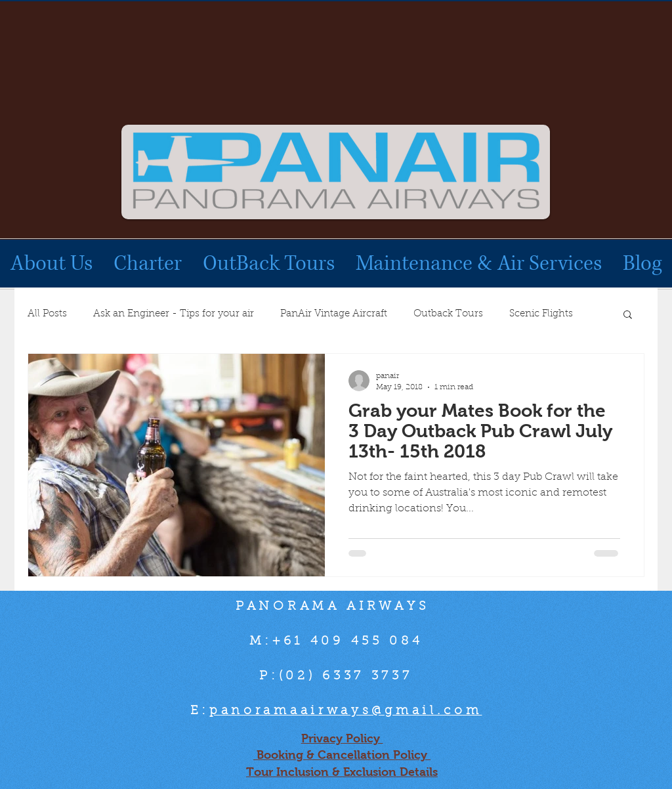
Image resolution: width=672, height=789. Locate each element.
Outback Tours (448, 314)
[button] (628, 315)
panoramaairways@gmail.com (346, 711)
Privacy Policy (342, 738)
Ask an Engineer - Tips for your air (174, 314)
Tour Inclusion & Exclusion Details (342, 772)
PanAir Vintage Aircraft (334, 314)
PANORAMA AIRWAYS (336, 607)
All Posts (47, 314)
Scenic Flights (541, 314)
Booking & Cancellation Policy (342, 755)
